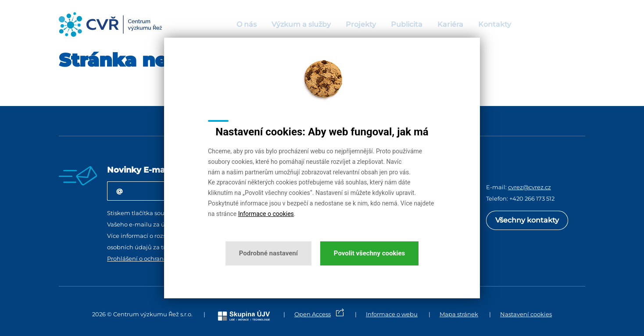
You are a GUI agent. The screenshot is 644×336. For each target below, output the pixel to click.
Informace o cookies (266, 214)
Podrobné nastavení (268, 253)
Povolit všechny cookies (369, 253)
